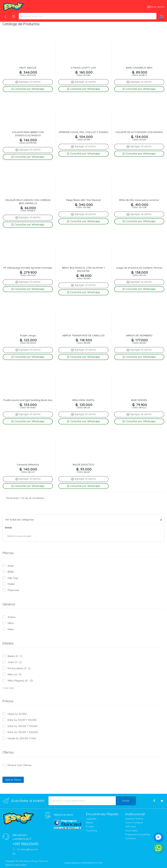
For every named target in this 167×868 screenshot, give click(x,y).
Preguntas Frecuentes (138, 834)
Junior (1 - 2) (15, 662)
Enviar (126, 801)
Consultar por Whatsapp (28, 89)
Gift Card (130, 826)
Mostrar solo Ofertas (20, 765)
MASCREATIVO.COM (92, 863)
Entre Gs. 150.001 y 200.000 (23, 732)
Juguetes (91, 819)
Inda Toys (13, 578)
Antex (11, 566)
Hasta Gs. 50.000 (17, 714)
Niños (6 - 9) (15, 674)
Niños (11, 623)
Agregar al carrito (28, 82)
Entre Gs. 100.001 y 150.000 (23, 726)
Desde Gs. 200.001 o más (22, 738)
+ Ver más (8, 688)
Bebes (90, 823)
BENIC (11, 572)
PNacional (13, 590)
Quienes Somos (134, 819)
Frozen (90, 826)
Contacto (131, 838)
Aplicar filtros (13, 780)
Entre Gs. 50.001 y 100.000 (22, 720)
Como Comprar (134, 823)
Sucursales (131, 830)
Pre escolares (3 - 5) (19, 668)
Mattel (11, 584)
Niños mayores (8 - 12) (20, 681)
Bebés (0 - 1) (15, 656)
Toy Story (91, 830)
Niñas (11, 629)
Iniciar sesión (156, 7)
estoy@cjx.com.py (26, 851)
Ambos (12, 617)
